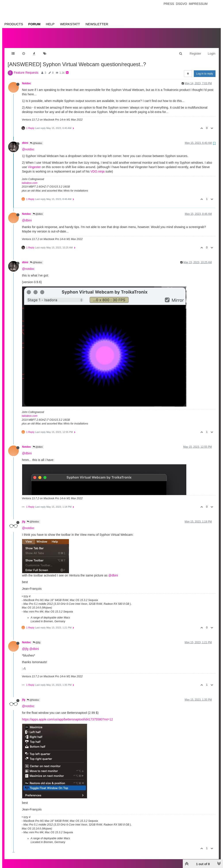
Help (50, 24)
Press (169, 4)
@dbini (38, 210)
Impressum (198, 4)
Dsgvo (182, 4)
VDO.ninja (97, 167)
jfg (24, 517)
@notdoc (28, 145)
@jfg (37, 638)
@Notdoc (36, 139)
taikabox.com (30, 179)
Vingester (34, 163)
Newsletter (97, 24)
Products (14, 24)
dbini (25, 138)
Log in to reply (205, 69)
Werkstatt (70, 24)
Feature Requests (26, 68)
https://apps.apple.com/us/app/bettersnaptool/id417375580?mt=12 (68, 715)
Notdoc (27, 79)
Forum (34, 24)
